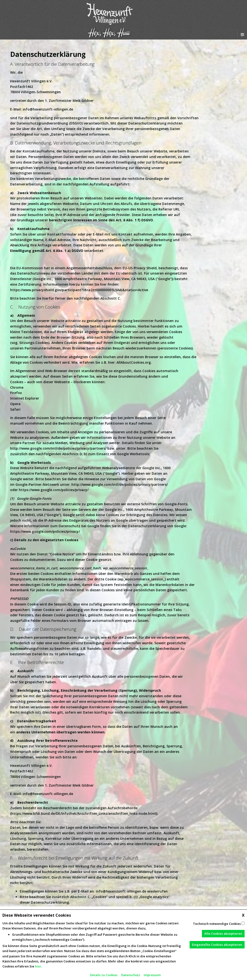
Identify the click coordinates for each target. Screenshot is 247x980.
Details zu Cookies (104, 975)
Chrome (17, 387)
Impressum (152, 975)
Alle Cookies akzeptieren (223, 934)
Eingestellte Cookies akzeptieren (217, 945)
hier (38, 966)
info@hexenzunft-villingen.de (48, 109)
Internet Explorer (25, 398)
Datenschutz (131, 975)
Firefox (16, 393)
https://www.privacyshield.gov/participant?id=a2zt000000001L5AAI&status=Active (79, 290)
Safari (15, 409)
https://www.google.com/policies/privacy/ (54, 490)
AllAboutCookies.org (134, 362)
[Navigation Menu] (242, 34)
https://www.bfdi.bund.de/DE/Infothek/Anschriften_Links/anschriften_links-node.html (84, 813)
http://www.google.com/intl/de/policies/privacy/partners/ (58, 448)
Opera (15, 404)
